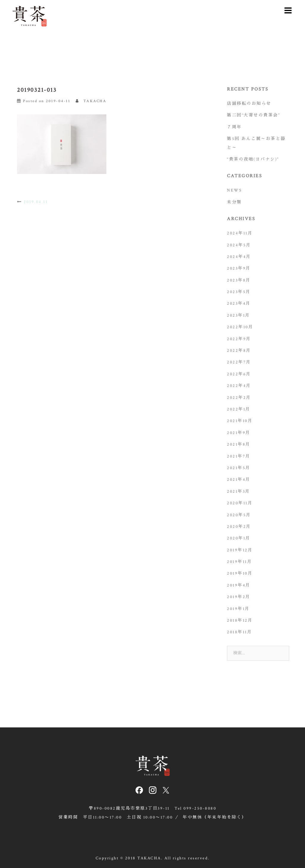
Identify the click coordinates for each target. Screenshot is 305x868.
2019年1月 (238, 609)
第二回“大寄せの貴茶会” (253, 115)
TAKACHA (95, 101)
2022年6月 (239, 374)
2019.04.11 (36, 202)
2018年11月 (239, 632)
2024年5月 (239, 245)
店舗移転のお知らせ (249, 104)
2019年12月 (240, 550)
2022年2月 (239, 398)
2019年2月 (239, 597)
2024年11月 (240, 233)
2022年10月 (240, 327)
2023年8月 (239, 280)
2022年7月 (239, 362)
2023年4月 (239, 304)
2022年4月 (239, 386)
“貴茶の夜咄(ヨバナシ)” (253, 159)
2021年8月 (239, 444)
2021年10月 (240, 421)
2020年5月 (239, 515)
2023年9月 (239, 268)
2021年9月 (239, 433)
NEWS (234, 190)
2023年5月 (239, 292)
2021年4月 (239, 480)
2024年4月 (239, 257)
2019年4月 (239, 585)
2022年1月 (239, 409)
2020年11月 (240, 503)
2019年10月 (240, 573)
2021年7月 (239, 456)
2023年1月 (239, 315)
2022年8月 (239, 351)
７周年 (234, 127)
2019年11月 (239, 562)
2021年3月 (239, 491)
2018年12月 (240, 620)
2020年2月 (239, 527)
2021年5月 (239, 468)
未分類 (234, 202)
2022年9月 (239, 339)
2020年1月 (239, 538)
